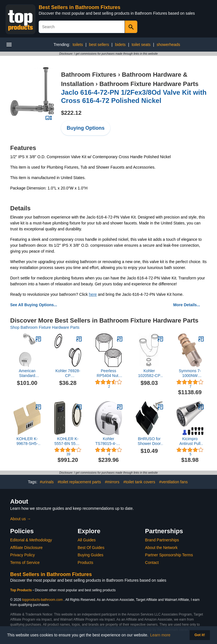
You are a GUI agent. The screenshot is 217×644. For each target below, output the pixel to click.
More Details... (187, 305)
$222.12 (71, 113)
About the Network (161, 548)
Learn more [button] (160, 635)
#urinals (47, 482)
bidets (120, 45)
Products (85, 563)
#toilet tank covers (139, 482)
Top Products (21, 590)
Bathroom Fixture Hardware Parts (149, 84)
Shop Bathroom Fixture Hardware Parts (45, 327)
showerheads (168, 45)
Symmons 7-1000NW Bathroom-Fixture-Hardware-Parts (190, 373)
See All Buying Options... (34, 305)
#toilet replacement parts (79, 482)
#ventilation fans (173, 482)
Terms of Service (25, 563)
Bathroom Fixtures (89, 75)
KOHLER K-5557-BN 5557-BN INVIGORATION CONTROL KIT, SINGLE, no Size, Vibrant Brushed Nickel (68, 441)
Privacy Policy (22, 555)
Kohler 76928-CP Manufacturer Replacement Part (68, 373)
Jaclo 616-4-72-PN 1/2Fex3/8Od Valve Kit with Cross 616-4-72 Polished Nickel (134, 96)
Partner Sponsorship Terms (169, 555)
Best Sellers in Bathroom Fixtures (80, 7)
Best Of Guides (91, 548)
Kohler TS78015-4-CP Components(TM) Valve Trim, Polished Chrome (108, 441)
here (93, 294)
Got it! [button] (200, 635)
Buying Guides (91, 555)
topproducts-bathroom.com (42, 600)
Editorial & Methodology (31, 540)
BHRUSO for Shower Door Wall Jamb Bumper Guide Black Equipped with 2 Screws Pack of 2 (149, 441)
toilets (78, 45)
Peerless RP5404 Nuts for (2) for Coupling (108, 373)
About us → (20, 519)
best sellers (99, 45)
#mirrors (112, 482)
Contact (152, 563)
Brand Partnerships (162, 540)
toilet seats (141, 45)
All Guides (87, 540)
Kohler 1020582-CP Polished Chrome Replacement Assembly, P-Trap (149, 373)
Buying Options (86, 128)
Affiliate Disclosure (26, 548)
